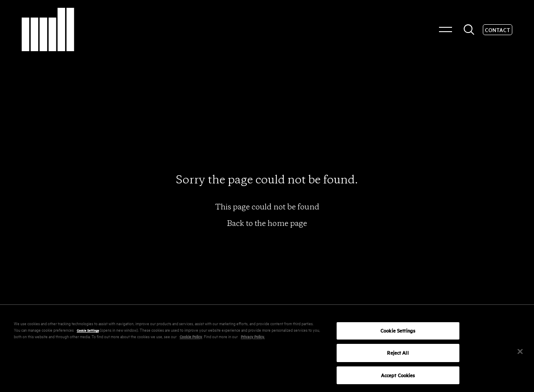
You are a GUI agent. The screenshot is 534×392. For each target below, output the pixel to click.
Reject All (398, 354)
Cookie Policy (191, 338)
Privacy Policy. (253, 338)
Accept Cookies (398, 377)
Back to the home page (267, 223)
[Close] (520, 353)
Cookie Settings (88, 332)
